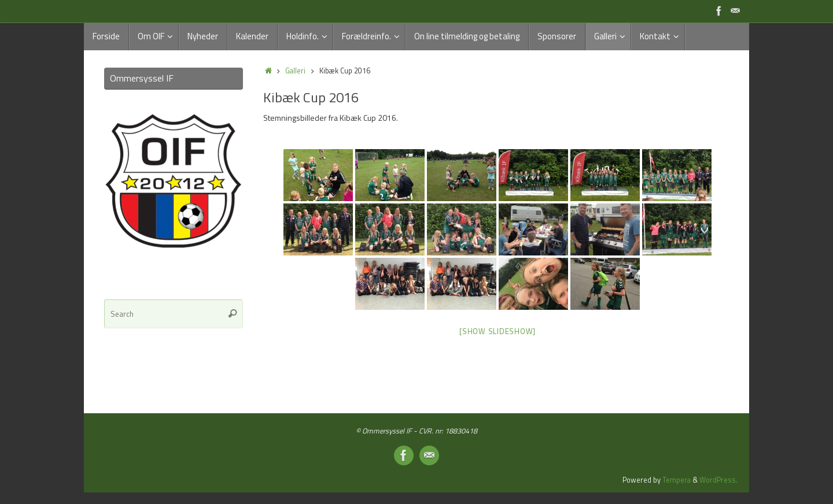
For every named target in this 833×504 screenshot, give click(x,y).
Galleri (295, 71)
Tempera (677, 480)
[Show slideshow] (497, 331)
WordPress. (718, 480)
